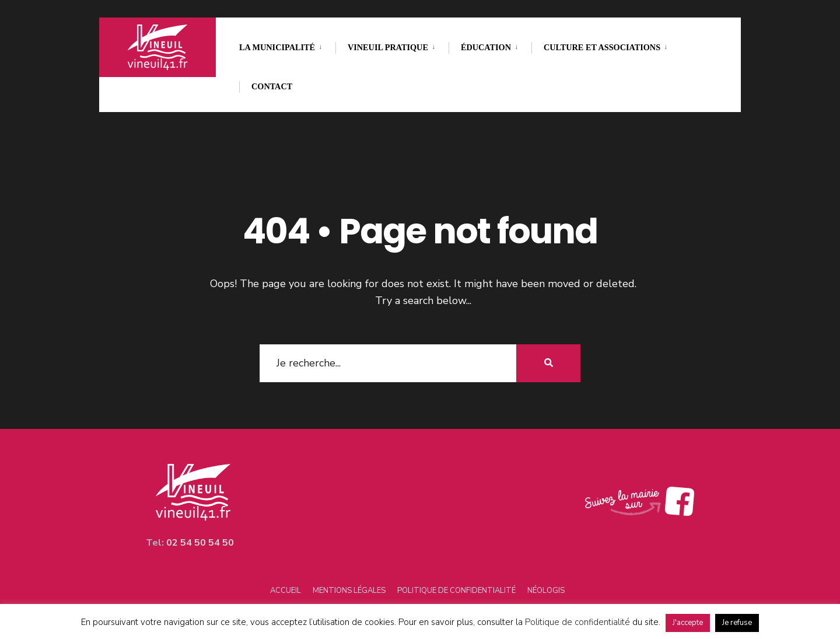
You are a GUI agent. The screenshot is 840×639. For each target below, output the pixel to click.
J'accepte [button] (688, 623)
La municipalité (277, 47)
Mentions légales (349, 591)
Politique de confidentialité (456, 591)
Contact (272, 86)
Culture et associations (602, 47)
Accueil (286, 591)
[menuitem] (287, 45)
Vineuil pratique (388, 47)
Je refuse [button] (737, 623)
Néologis (546, 591)
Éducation (486, 47)
